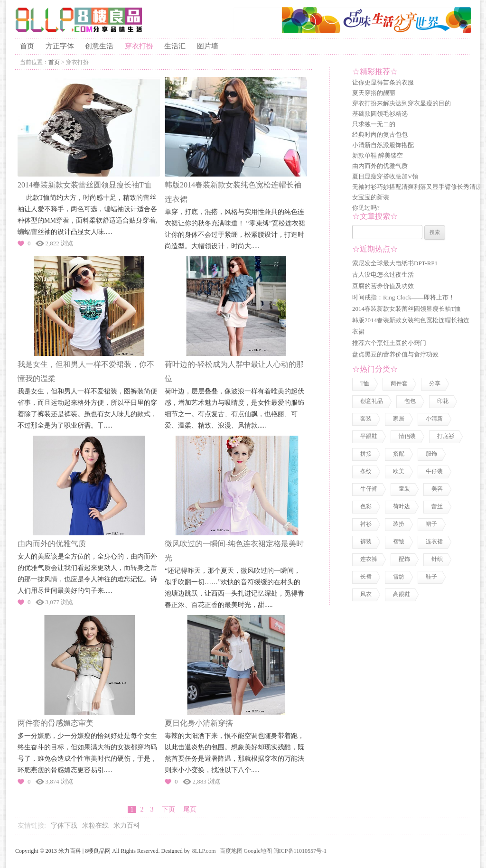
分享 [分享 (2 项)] (435, 383)
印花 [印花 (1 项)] (443, 401)
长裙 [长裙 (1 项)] (366, 577)
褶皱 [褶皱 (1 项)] (399, 541)
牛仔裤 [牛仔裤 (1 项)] (369, 489)
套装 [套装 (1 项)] (366, 419)
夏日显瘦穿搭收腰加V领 (385, 176)
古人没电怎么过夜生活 (383, 275)
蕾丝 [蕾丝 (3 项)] (437, 506)
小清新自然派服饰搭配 (383, 145)
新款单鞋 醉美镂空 (378, 155)
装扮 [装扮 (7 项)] (399, 524)
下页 (168, 809)
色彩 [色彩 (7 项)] (366, 506)
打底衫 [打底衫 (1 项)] (446, 436)
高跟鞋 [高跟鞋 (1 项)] (402, 594)
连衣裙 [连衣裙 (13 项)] (434, 541)
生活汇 (175, 46)
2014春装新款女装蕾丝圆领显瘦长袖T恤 (84, 185)
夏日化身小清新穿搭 (199, 723)
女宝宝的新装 (371, 197)
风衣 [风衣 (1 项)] (366, 594)
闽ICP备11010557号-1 (300, 851)
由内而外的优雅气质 (52, 544)
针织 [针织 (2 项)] (437, 559)
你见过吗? (366, 208)
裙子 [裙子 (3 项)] (431, 524)
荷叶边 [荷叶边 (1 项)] (402, 506)
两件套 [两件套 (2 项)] (399, 383)
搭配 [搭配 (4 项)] (399, 454)
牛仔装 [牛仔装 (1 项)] (434, 471)
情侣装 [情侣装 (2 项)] (407, 436)
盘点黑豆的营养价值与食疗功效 (395, 354)
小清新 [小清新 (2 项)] (434, 419)
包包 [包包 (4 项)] (410, 401)
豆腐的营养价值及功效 (383, 286)
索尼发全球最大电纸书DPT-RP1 (395, 263)
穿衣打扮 (139, 46)
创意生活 (99, 46)
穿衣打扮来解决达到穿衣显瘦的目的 (402, 103)
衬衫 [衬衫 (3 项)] (366, 524)
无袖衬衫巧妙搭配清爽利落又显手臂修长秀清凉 (417, 187)
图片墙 (208, 46)
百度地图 (231, 851)
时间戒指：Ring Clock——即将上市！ (403, 297)
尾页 (190, 809)
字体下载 (64, 826)
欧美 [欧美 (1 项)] (399, 471)
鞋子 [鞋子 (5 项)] (431, 577)
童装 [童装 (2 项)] (404, 489)
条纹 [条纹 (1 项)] (366, 471)
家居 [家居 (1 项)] (399, 419)
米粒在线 (95, 826)
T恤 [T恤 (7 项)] (365, 383)
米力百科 (127, 826)
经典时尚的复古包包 (380, 135)
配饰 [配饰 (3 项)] (404, 559)
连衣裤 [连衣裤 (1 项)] (369, 559)
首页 (27, 46)
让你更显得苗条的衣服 (383, 82)
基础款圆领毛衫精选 (380, 114)
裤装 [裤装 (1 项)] (366, 541)
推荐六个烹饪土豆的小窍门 (389, 343)
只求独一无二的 (374, 124)
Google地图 (258, 851)
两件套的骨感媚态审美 (56, 723)
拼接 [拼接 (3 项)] (366, 454)
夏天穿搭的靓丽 (374, 93)
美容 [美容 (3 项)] (437, 489)
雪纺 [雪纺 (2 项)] (399, 577)
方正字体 (60, 46)
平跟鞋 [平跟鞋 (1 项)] (369, 436)
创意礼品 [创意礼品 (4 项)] (372, 401)
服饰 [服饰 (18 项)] (431, 454)
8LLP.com (204, 851)
